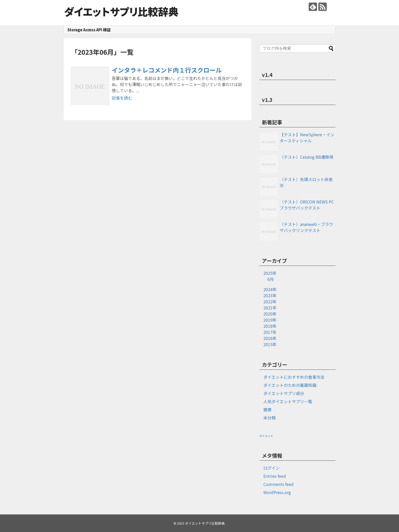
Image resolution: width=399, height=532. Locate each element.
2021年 (270, 308)
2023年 (270, 295)
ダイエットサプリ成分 (284, 393)
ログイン (272, 468)
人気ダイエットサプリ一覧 (288, 401)
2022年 (270, 302)
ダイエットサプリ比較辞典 (121, 11)
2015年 (270, 344)
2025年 (270, 273)
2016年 (270, 338)
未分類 (269, 418)
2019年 (270, 320)
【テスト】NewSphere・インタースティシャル (307, 138)
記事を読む (122, 98)
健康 (267, 410)
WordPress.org (277, 492)
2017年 (270, 332)
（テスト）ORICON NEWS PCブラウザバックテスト (307, 205)
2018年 (270, 326)
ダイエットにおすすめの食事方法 (294, 377)
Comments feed (279, 484)
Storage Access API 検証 (89, 30)
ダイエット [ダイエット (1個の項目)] (266, 436)
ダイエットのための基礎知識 (290, 385)
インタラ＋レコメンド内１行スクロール (167, 70)
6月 (271, 279)
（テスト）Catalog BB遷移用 (307, 157)
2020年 (270, 314)
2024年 (270, 289)
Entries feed (275, 476)
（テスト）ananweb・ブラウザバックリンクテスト (306, 227)
